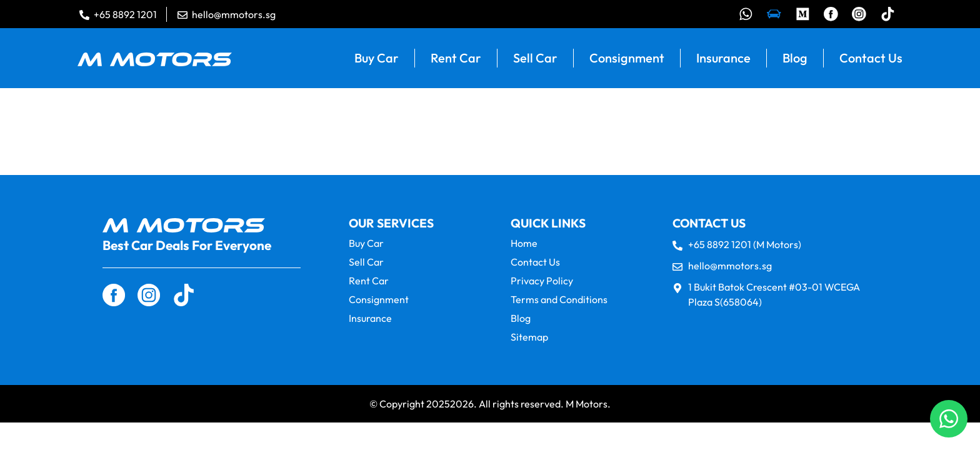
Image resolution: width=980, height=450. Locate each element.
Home (524, 247)
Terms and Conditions (559, 301)
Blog (794, 61)
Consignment (626, 61)
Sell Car (535, 61)
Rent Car (455, 61)
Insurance (723, 61)
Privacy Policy (542, 283)
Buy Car (376, 61)
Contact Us (870, 61)
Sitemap (529, 338)
